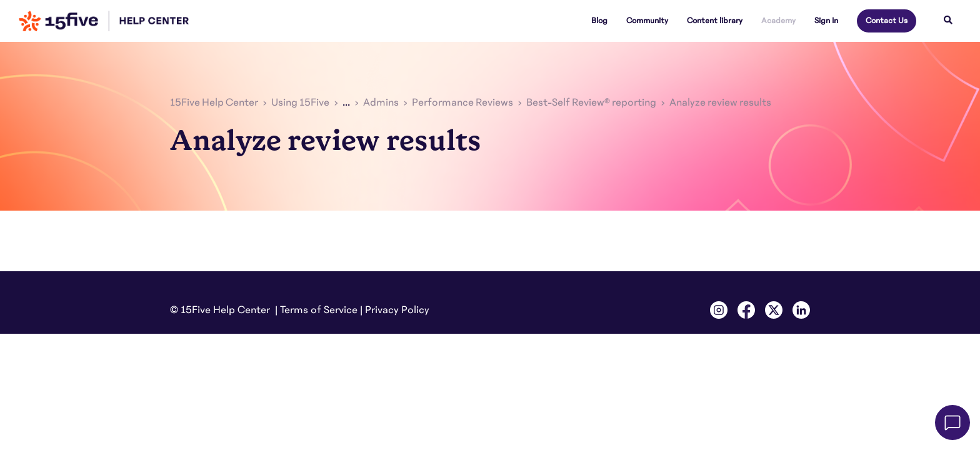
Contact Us (887, 21)
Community (647, 21)
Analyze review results (720, 102)
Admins (381, 102)
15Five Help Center (214, 102)
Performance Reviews (462, 102)
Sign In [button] (826, 21)
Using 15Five (300, 102)
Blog (599, 21)
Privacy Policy (397, 310)
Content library (715, 21)
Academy (778, 21)
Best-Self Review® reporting (591, 102)
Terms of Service (319, 310)
